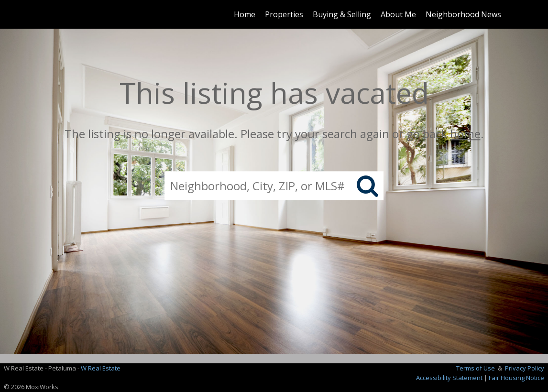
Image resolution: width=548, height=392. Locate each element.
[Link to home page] (47, 14)
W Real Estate (101, 368)
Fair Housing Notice (516, 378)
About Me (398, 14)
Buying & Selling (342, 14)
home (465, 134)
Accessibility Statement (449, 378)
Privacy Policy (525, 368)
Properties (284, 14)
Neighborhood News (463, 14)
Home (245, 14)
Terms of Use (476, 368)
